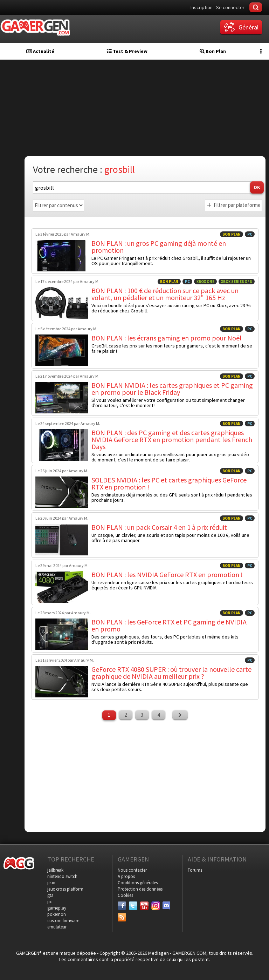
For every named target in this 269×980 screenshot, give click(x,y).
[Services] (122, 917)
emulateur (57, 927)
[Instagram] (156, 906)
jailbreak (55, 870)
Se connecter (230, 7)
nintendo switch (62, 876)
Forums (195, 870)
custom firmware (63, 921)
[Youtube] (144, 906)
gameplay (57, 908)
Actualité (40, 51)
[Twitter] (133, 906)
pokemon (57, 914)
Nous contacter (132, 870)
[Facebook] (122, 906)
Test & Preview (127, 51)
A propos (126, 876)
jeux (51, 883)
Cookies (125, 895)
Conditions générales (138, 883)
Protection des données (140, 889)
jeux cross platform (65, 889)
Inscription (202, 7)
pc (50, 902)
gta (50, 895)
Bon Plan (213, 51)
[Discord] (167, 906)
